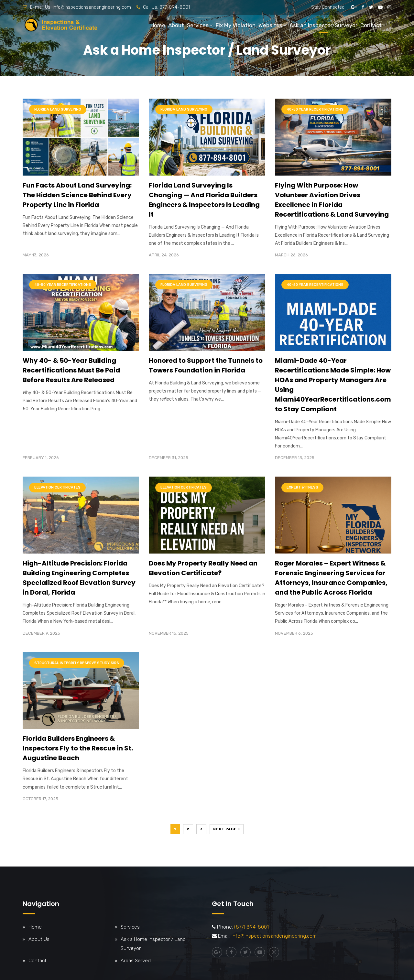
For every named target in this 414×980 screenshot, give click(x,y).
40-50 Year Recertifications (315, 109)
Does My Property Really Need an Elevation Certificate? (203, 568)
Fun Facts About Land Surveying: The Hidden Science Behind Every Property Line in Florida (77, 195)
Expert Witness (302, 487)
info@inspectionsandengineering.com (92, 7)
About (176, 25)
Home (158, 25)
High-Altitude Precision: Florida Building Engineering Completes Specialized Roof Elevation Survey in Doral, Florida (79, 578)
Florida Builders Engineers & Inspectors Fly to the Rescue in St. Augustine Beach (78, 748)
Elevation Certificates (57, 487)
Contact (371, 25)
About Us (39, 939)
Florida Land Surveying (58, 109)
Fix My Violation (236, 25)
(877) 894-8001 (251, 927)
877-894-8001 (175, 7)
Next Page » (227, 829)
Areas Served (136, 961)
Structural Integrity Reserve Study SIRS (77, 663)
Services (198, 25)
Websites (270, 25)
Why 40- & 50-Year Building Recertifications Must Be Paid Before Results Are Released (71, 370)
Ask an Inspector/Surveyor (323, 25)
